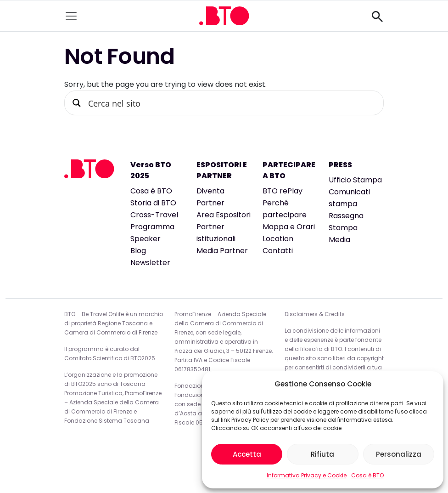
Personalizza (399, 454)
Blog (138, 251)
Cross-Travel (154, 215)
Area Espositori (224, 215)
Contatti (278, 251)
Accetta (247, 454)
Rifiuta (322, 454)
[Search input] (231, 103)
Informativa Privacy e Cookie (307, 475)
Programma (152, 227)
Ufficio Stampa (355, 180)
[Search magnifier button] (77, 103)
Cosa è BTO (367, 475)
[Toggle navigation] (71, 16)
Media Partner (222, 251)
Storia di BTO (153, 203)
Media (339, 240)
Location (278, 239)
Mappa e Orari (289, 227)
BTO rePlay (283, 191)
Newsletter (150, 263)
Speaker (146, 239)
